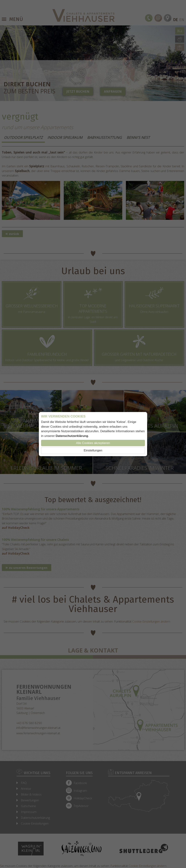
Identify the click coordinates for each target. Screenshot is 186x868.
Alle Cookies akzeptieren (93, 443)
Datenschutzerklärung (72, 436)
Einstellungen (93, 450)
